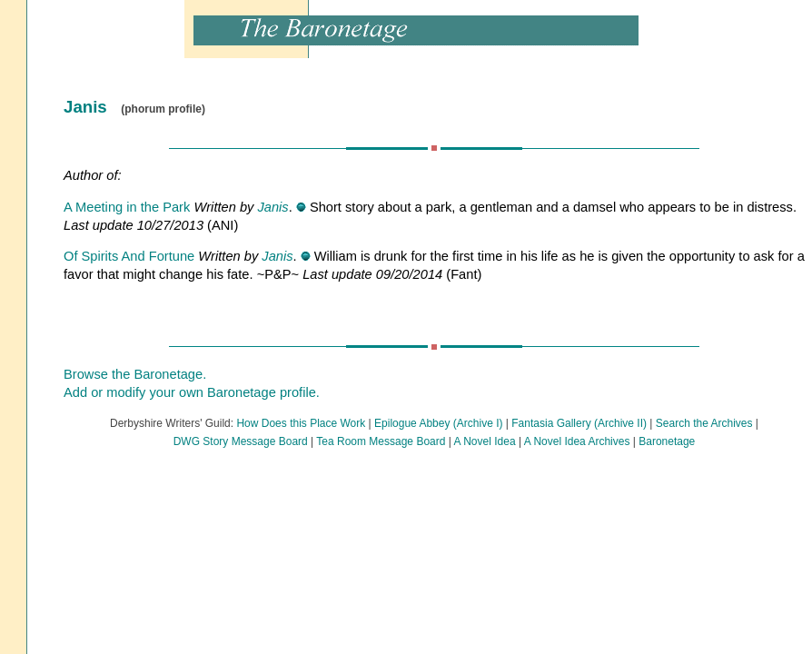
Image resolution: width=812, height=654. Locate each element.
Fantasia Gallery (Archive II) (579, 423)
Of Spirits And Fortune (129, 256)
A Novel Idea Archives (577, 441)
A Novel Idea (485, 441)
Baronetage (667, 441)
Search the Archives (704, 423)
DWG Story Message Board (241, 441)
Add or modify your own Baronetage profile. (192, 392)
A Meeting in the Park (127, 207)
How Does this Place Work (301, 423)
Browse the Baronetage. (135, 374)
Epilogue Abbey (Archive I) (438, 423)
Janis (272, 207)
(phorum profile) (163, 109)
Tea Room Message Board (381, 441)
